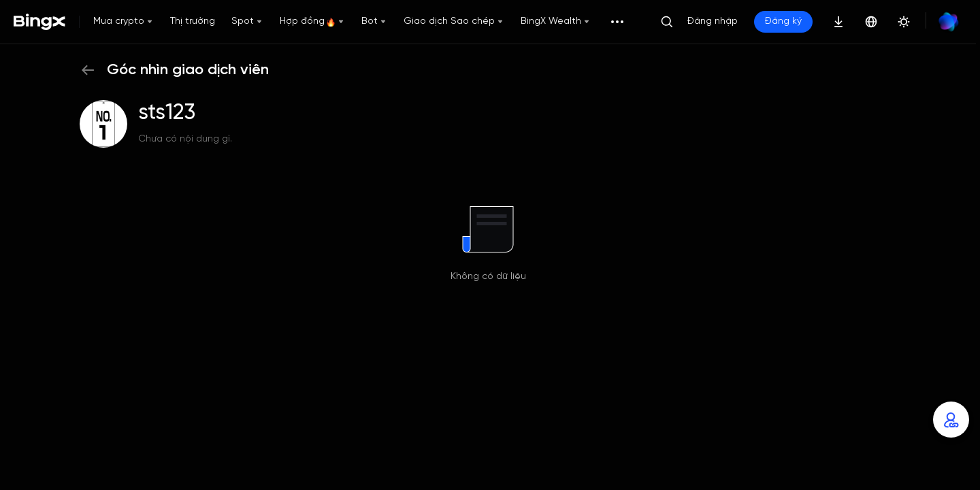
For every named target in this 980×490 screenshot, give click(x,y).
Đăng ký (783, 21)
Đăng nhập (713, 21)
